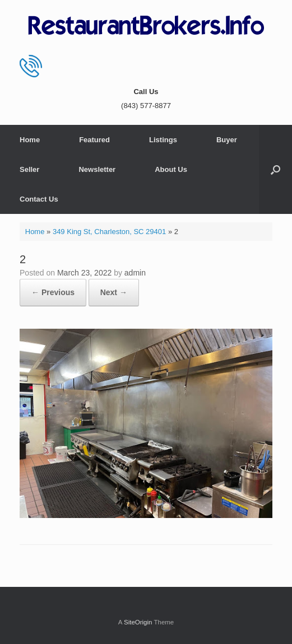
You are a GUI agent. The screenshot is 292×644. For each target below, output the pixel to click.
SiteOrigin (138, 622)
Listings (163, 140)
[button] (275, 169)
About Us (171, 169)
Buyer (227, 140)
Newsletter (97, 169)
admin (135, 273)
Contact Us (39, 199)
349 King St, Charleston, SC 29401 (109, 232)
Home (30, 140)
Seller (29, 169)
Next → (114, 292)
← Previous (53, 292)
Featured (94, 140)
